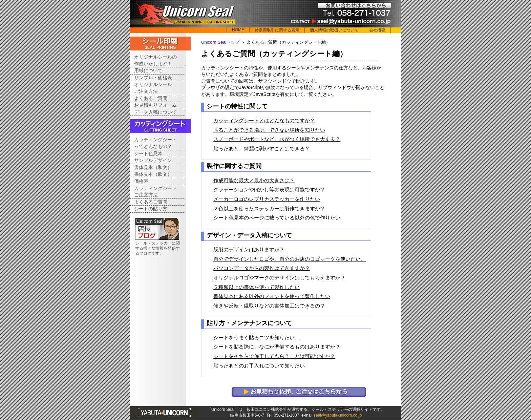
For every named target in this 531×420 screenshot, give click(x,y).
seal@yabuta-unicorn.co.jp (338, 415)
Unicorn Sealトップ (220, 42)
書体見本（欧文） (153, 174)
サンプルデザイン (153, 160)
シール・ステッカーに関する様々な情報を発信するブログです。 (157, 248)
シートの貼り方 (151, 209)
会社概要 (377, 30)
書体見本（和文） (153, 167)
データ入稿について (155, 112)
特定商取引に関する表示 (277, 30)
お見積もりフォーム (155, 105)
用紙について (148, 70)
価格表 (141, 181)
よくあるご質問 (151, 98)
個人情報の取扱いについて (334, 30)
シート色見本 (148, 153)
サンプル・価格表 (153, 78)
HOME (238, 30)
